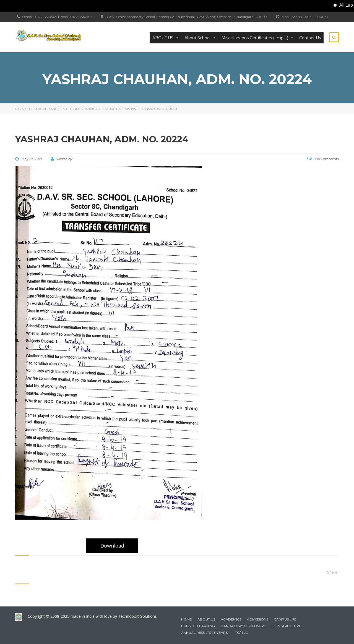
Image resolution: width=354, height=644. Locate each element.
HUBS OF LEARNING (198, 626)
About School (200, 38)
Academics (231, 619)
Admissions (258, 619)
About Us (206, 619)
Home (187, 619)
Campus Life (285, 619)
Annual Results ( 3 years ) (205, 633)
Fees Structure (286, 626)
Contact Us (310, 38)
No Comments (323, 159)
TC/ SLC (241, 633)
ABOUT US (166, 38)
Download (112, 546)
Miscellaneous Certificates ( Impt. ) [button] (258, 38)
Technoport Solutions (137, 616)
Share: (333, 572)
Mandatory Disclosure (243, 626)
